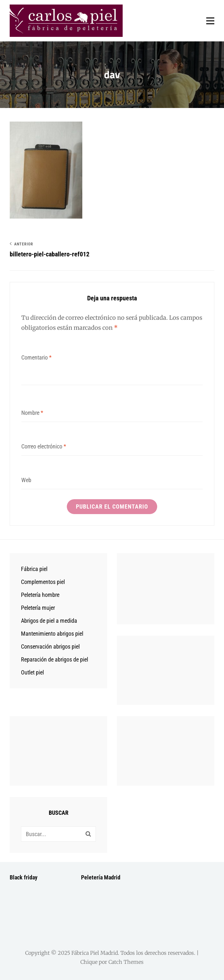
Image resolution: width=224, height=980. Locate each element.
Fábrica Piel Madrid (95, 953)
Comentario (36, 357)
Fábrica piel (34, 569)
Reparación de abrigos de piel (55, 659)
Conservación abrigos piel (50, 646)
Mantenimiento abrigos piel (52, 634)
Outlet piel (32, 672)
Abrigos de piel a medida (49, 621)
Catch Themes (126, 962)
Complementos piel (43, 582)
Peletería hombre (40, 595)
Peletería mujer (38, 608)
